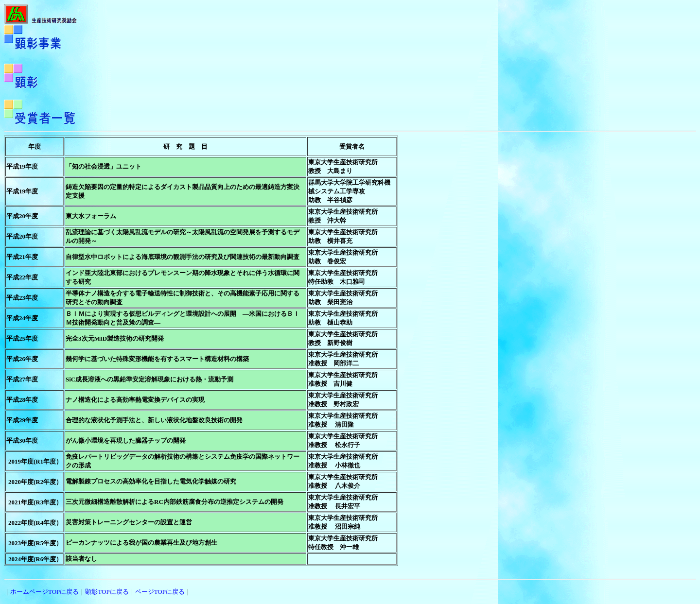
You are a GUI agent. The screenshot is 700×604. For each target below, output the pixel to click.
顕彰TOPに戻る (107, 592)
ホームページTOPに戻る (44, 592)
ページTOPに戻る (160, 592)
